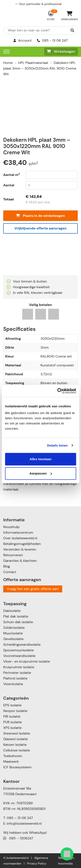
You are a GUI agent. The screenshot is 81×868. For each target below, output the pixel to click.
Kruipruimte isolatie (19, 667)
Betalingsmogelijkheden (22, 544)
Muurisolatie (13, 633)
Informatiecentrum (18, 532)
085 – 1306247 (18, 838)
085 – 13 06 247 (20, 818)
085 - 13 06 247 (52, 40)
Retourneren (13, 555)
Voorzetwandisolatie (19, 656)
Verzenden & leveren (20, 549)
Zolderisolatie (14, 628)
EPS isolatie (12, 705)
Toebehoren (13, 756)
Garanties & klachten (20, 561)
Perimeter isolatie (17, 673)
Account (23, 40)
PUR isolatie (13, 722)
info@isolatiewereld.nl (24, 823)
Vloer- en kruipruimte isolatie (27, 661)
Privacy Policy (37, 863)
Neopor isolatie (15, 711)
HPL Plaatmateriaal (33, 63)
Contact (10, 572)
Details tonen (57, 445)
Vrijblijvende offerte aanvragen (41, 228)
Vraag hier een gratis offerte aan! (33, 589)
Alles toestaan (41, 459)
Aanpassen (41, 473)
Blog (7, 566)
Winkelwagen (61, 51)
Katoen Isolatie (15, 745)
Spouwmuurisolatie (18, 650)
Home (8, 63)
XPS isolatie (12, 728)
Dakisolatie (12, 611)
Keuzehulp (11, 527)
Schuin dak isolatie (18, 622)
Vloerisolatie (13, 684)
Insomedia (65, 863)
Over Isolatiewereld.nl (20, 538)
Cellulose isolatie (17, 750)
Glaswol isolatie (16, 739)
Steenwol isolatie (17, 733)
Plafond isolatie (15, 678)
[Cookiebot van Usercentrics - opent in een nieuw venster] (58, 391)
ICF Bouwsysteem (17, 767)
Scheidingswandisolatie (22, 644)
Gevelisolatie (13, 639)
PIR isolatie (12, 716)
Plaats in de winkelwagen (40, 216)
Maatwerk (11, 762)
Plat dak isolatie (16, 616)
